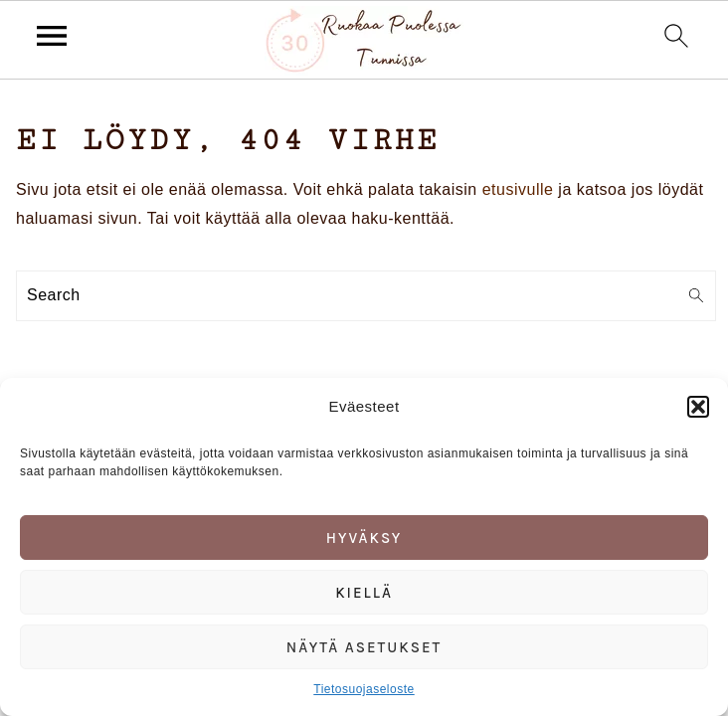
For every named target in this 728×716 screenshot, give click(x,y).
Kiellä (364, 593)
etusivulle (518, 189)
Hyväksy (364, 538)
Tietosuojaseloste (364, 689)
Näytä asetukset (364, 647)
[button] (698, 407)
